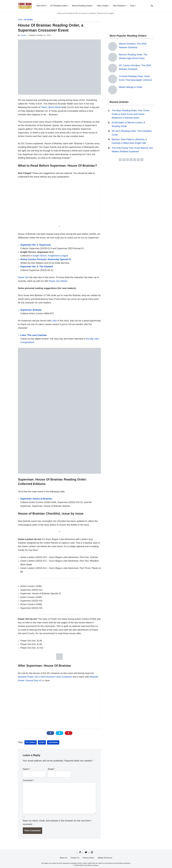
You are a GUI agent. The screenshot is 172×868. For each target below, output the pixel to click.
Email (51, 769)
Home (20, 20)
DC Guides (29, 20)
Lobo (54, 321)
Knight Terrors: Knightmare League (50, 256)
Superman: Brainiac (31, 310)
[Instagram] (92, 852)
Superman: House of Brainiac (36, 499)
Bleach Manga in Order (131, 87)
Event (42, 742)
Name (26, 769)
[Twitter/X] (86, 852)
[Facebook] (80, 852)
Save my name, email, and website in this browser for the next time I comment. (57, 822)
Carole (23, 35)
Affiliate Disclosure (105, 858)
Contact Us (75, 858)
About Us (63, 858)
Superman (53, 742)
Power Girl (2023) (58, 281)
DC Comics (31, 742)
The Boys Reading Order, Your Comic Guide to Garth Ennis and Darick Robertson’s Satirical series (131, 114)
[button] (47, 6)
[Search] (152, 6)
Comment (28, 780)
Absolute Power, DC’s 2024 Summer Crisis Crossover (45, 677)
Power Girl (23, 277)
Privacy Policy (88, 858)
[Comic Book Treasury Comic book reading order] (25, 6)
